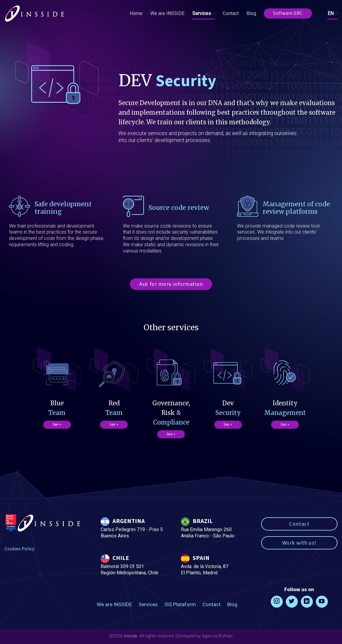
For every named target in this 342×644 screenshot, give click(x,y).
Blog (251, 13)
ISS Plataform (180, 604)
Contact (231, 13)
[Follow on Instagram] (277, 602)
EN (333, 14)
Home (136, 13)
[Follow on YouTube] (322, 602)
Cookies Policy (19, 549)
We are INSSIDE (167, 13)
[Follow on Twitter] (292, 602)
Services (204, 14)
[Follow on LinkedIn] (307, 602)
